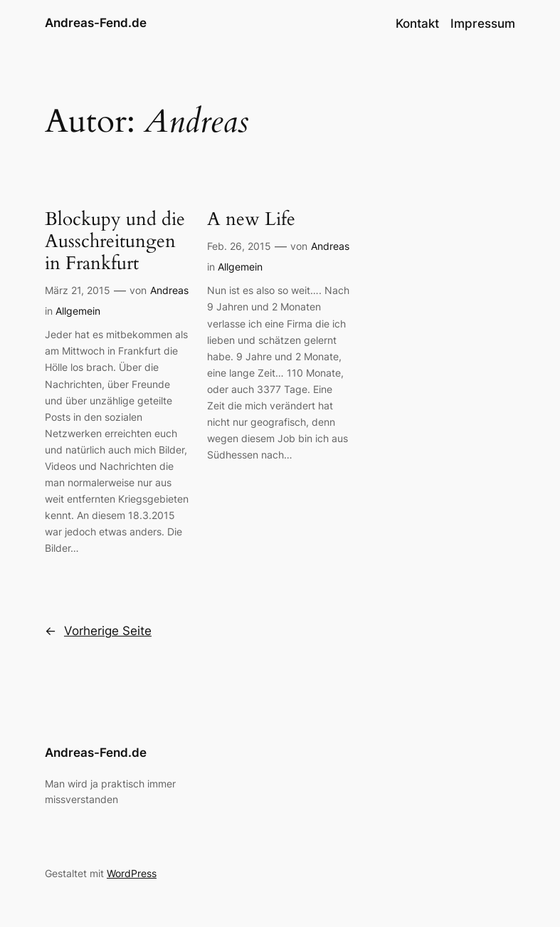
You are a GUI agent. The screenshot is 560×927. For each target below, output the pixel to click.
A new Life (251, 219)
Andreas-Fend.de (96, 23)
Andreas (169, 290)
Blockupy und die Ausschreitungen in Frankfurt (115, 241)
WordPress (132, 873)
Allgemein (78, 311)
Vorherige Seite (98, 631)
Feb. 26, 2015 (239, 246)
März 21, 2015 (78, 290)
